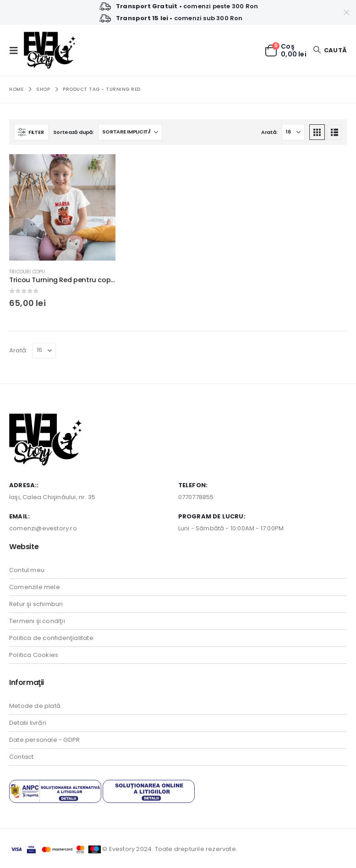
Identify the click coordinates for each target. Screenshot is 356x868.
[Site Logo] (50, 50)
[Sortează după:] (130, 132)
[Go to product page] (62, 207)
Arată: (269, 132)
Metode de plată (35, 706)
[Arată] (293, 132)
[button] (16, 50)
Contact (21, 757)
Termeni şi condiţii (37, 621)
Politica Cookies (34, 655)
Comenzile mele (35, 587)
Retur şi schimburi (36, 604)
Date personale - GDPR (44, 740)
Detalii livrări (28, 723)
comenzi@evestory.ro (43, 528)
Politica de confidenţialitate (51, 638)
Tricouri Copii (27, 272)
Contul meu (27, 570)
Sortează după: (73, 132)
